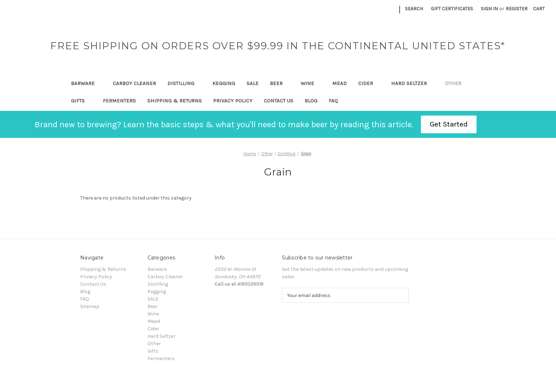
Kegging (224, 83)
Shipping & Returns (174, 101)
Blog (311, 101)
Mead (340, 83)
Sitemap (90, 306)
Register (517, 9)
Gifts (81, 101)
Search (414, 9)
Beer (280, 83)
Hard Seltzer (412, 83)
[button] (449, 124)
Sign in (489, 9)
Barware (86, 83)
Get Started (449, 124)
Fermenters (119, 101)
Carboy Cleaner (134, 83)
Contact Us (279, 101)
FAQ (333, 101)
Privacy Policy (233, 101)
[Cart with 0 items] (539, 9)
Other (457, 83)
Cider (369, 83)
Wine (311, 83)
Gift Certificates (452, 9)
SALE (252, 83)
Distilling (184, 83)
